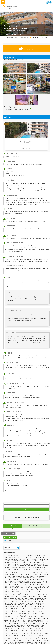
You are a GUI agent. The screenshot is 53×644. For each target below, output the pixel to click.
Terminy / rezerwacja (26, 49)
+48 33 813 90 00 (11, 6)
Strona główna (10, 38)
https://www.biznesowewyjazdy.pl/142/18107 (17, 109)
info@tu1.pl (9, 8)
